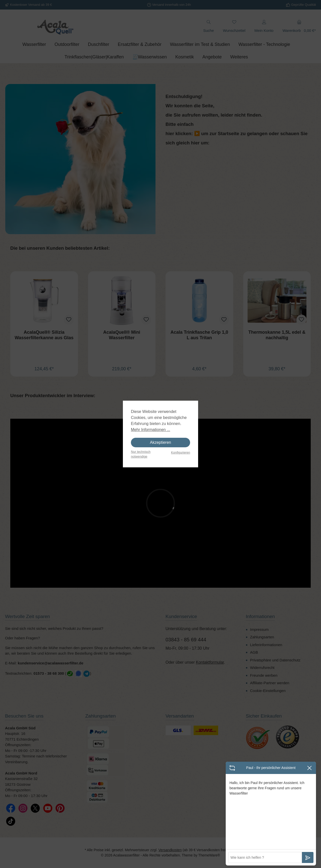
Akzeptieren (161, 442)
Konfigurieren (181, 452)
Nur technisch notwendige (141, 454)
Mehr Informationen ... (151, 430)
